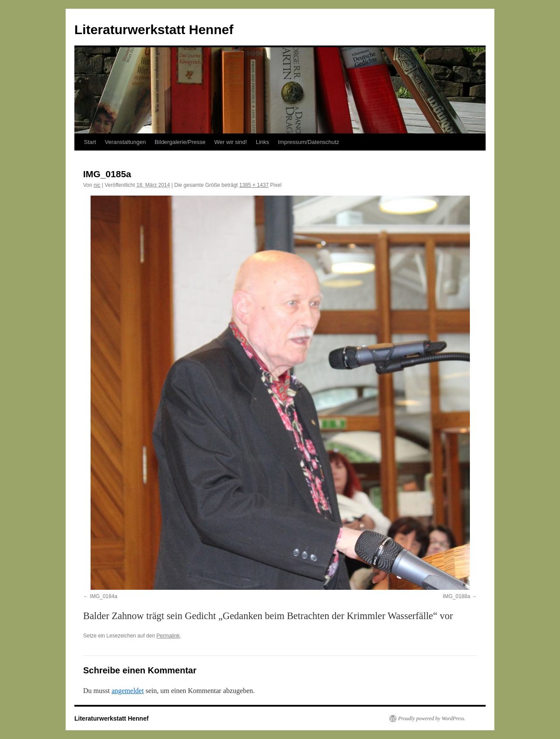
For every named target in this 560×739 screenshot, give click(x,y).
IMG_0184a (103, 596)
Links (262, 142)
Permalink (168, 636)
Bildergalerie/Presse (180, 142)
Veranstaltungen (125, 142)
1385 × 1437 (254, 185)
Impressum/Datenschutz (308, 142)
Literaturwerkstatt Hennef (154, 30)
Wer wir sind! (231, 142)
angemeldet (128, 691)
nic (97, 185)
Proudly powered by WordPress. (432, 718)
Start (90, 142)
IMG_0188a (457, 596)
